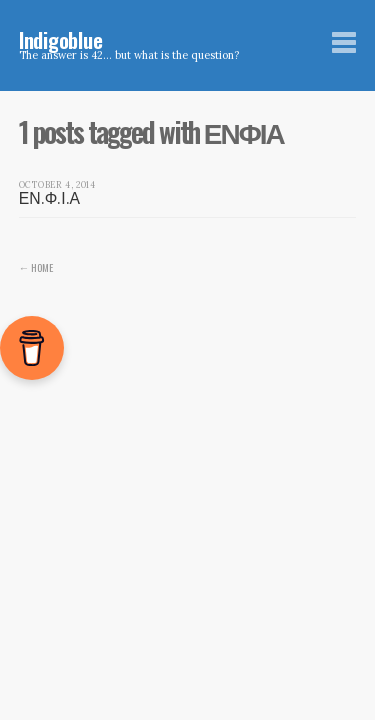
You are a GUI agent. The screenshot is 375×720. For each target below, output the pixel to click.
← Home (36, 267)
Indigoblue (61, 39)
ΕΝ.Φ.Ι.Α (49, 198)
